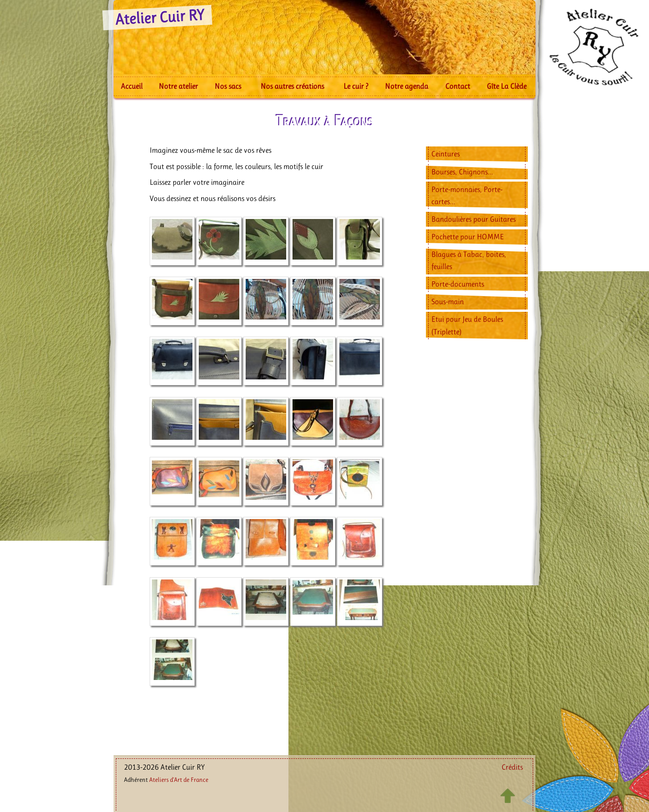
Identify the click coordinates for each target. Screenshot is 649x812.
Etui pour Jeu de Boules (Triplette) (467, 325)
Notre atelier (178, 86)
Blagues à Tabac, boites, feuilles (469, 260)
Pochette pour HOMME (468, 237)
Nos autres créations (292, 86)
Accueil (132, 86)
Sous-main (448, 301)
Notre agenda (407, 86)
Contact (458, 86)
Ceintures (446, 154)
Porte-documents (458, 284)
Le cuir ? (356, 86)
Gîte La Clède (507, 86)
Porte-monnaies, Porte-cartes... (467, 195)
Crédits (512, 767)
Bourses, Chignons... (462, 172)
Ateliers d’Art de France (179, 780)
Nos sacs (228, 86)
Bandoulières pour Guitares (473, 219)
